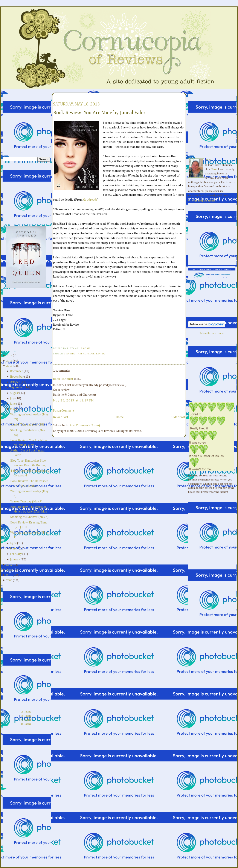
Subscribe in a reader (212, 333)
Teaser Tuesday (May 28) (27, 425)
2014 (9, 361)
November (17, 377)
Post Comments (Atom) (85, 426)
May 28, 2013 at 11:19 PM (74, 401)
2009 (9, 580)
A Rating (26, 712)
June (13, 404)
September (17, 387)
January (15, 560)
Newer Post (61, 417)
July (12, 398)
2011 (9, 570)
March (14, 549)
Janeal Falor (86, 354)
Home (120, 417)
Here (214, 169)
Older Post (178, 417)
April (13, 543)
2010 (9, 575)
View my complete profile (202, 201)
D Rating (26, 724)
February (16, 554)
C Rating (26, 720)
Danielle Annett (63, 379)
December (16, 371)
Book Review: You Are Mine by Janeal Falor (99, 113)
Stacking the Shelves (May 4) (29, 517)
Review (101, 354)
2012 (9, 565)
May (13, 409)
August (14, 393)
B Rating (26, 716)
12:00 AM (85, 348)
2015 (9, 356)
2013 (9, 366)
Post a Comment (64, 411)
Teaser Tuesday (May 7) (26, 502)
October (15, 382)
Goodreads (90, 200)
